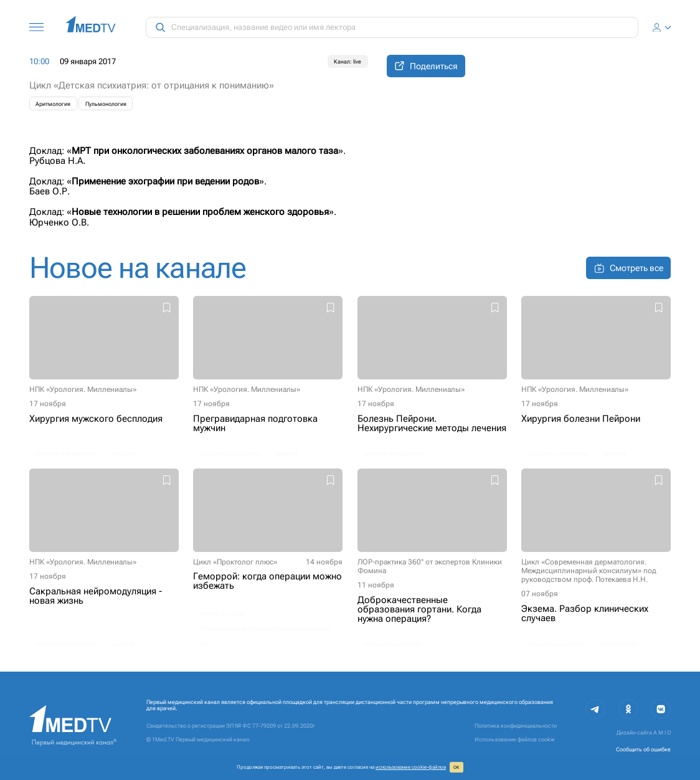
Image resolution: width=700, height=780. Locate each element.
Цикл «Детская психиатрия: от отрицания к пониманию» (152, 85)
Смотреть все (629, 268)
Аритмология (53, 104)
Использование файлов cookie (515, 739)
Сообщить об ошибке (643, 749)
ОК (456, 767)
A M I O (662, 732)
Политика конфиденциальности (516, 725)
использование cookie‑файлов (411, 767)
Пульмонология (106, 104)
